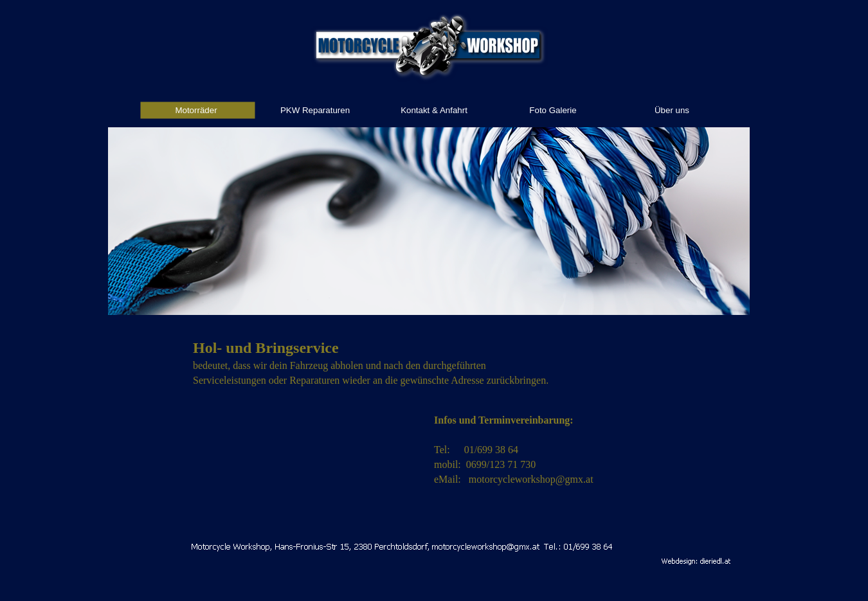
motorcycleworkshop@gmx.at (531, 479)
